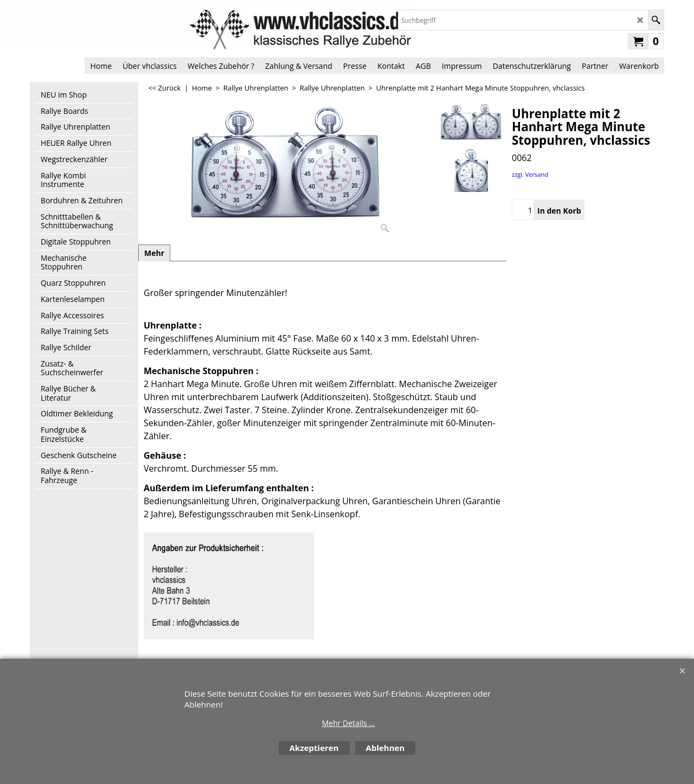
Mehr (154, 253)
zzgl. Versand (530, 174)
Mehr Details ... (349, 723)
